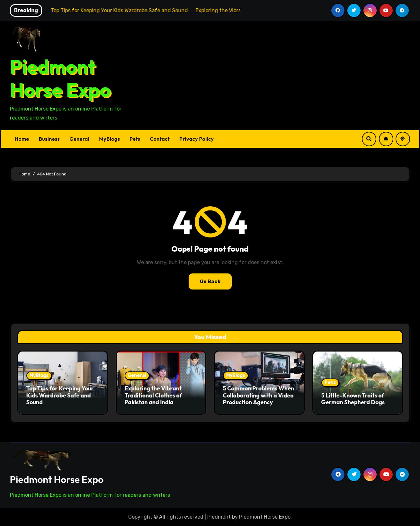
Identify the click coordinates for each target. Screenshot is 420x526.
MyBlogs (109, 139)
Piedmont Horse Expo (60, 78)
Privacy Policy (197, 139)
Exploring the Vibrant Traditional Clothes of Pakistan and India (153, 395)
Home (22, 139)
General (79, 139)
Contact (160, 139)
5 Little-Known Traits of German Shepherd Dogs (353, 399)
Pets (135, 139)
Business (49, 139)
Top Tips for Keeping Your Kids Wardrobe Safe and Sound (60, 395)
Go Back (210, 281)
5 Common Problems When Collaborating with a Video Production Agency (259, 395)
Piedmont (219, 517)
